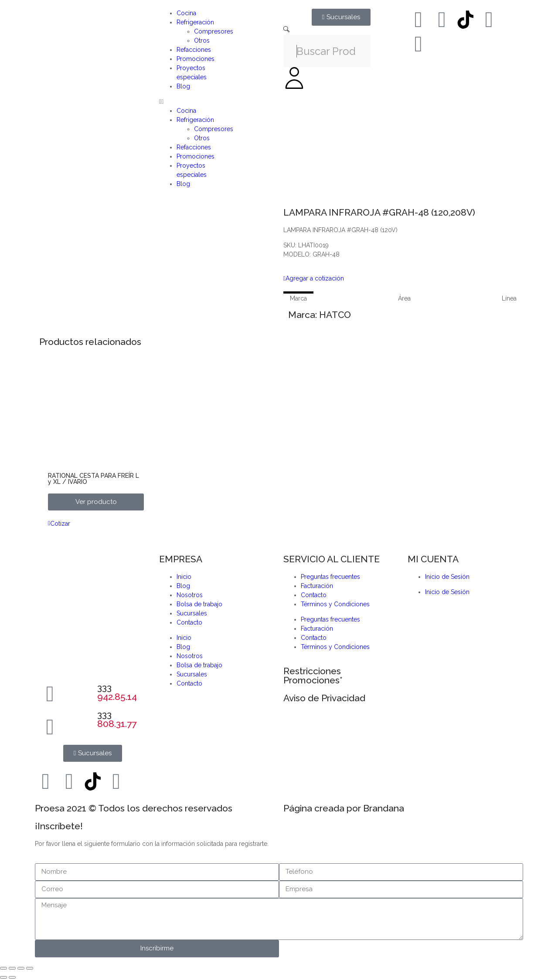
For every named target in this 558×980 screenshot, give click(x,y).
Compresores (214, 31)
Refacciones (194, 50)
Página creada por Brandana (344, 808)
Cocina (186, 13)
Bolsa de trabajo (199, 604)
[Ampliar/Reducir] (3, 968)
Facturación (317, 586)
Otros (202, 41)
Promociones (196, 59)
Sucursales (192, 613)
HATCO (335, 315)
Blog (183, 86)
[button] (217, 102)
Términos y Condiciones (335, 604)
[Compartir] (21, 968)
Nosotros (190, 595)
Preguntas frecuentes (330, 577)
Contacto (189, 622)
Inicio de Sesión (447, 577)
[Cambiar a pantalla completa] (12, 968)
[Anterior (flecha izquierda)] (3, 977)
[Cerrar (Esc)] (30, 968)
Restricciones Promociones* (313, 676)
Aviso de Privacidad (324, 698)
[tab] (298, 298)
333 (117, 692)
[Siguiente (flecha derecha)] (12, 977)
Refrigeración (195, 22)
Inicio (184, 577)
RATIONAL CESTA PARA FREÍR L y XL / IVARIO (94, 479)
